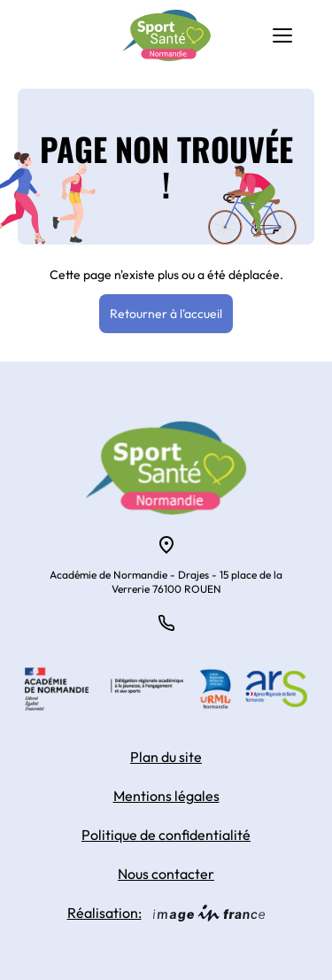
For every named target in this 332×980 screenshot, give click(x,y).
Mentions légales (166, 796)
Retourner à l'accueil (166, 314)
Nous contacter (166, 874)
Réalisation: (166, 913)
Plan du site (166, 757)
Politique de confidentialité (166, 835)
